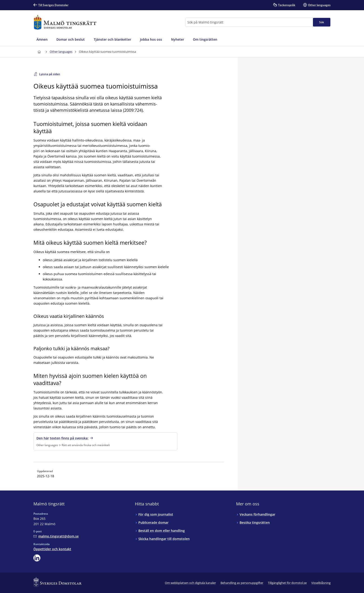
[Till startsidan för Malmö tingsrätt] (65, 22)
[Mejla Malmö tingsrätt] (56, 536)
